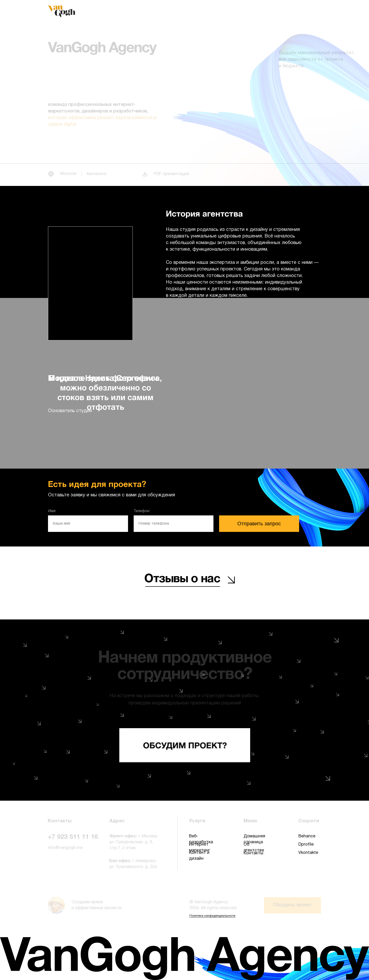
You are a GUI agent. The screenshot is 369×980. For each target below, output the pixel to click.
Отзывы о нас (182, 579)
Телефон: (142, 511)
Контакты (253, 853)
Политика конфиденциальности (212, 916)
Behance (307, 836)
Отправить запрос (259, 524)
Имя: (52, 511)
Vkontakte (308, 853)
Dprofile (306, 845)
